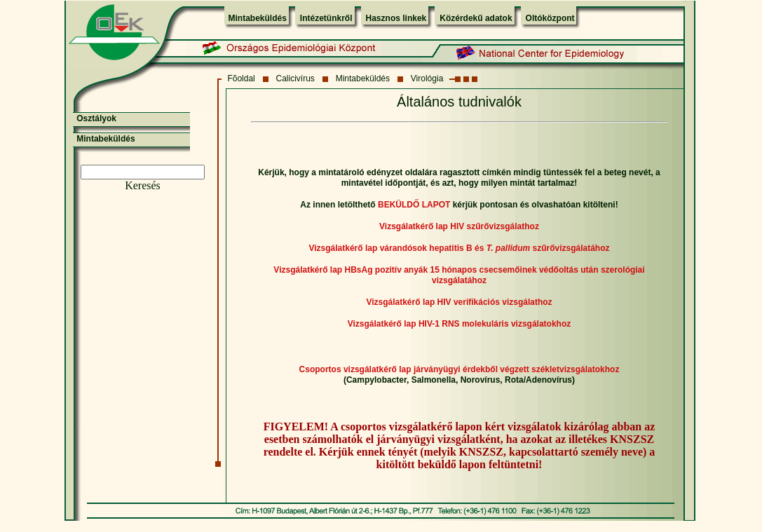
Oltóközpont (550, 18)
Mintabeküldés (258, 18)
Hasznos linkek (396, 18)
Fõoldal (241, 79)
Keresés (143, 185)
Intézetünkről (326, 18)
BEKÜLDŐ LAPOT (414, 205)
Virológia (427, 79)
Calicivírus (295, 79)
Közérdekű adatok (476, 18)
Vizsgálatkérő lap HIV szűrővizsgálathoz (459, 226)
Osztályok (96, 118)
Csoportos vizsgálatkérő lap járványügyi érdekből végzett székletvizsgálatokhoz (460, 369)
